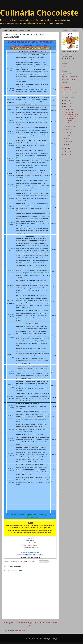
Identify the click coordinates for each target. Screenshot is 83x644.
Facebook (65, 82)
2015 (66, 154)
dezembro (69, 109)
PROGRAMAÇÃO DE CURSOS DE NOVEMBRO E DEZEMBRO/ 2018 (72, 119)
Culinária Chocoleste (39, 13)
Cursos (64, 66)
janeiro (68, 144)
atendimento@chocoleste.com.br (30, 548)
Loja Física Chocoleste (69, 79)
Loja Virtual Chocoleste (70, 77)
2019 (66, 103)
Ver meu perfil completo (70, 93)
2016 (66, 151)
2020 (66, 100)
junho (68, 135)
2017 (66, 148)
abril (67, 138)
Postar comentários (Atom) (19, 630)
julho (68, 132)
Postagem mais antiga (46, 623)
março (68, 141)
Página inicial (66, 74)
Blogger (55, 639)
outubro (69, 112)
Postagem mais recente (15, 623)
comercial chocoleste (68, 89)
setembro (69, 126)
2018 (66, 106)
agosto (68, 129)
